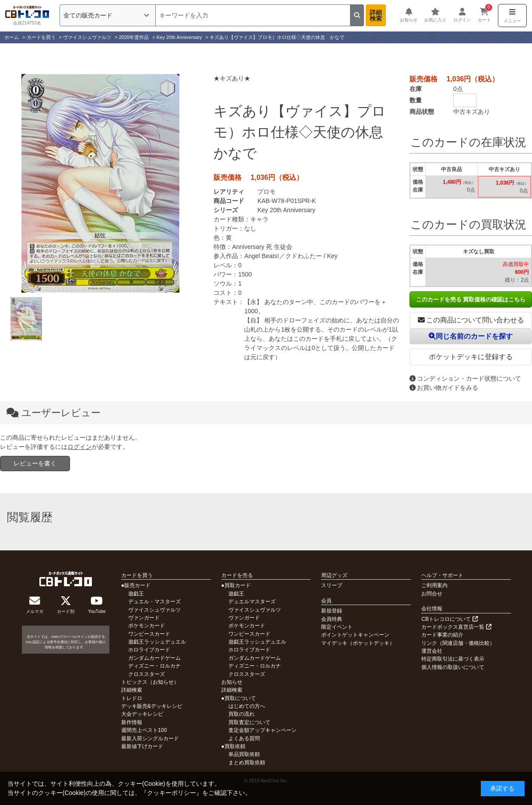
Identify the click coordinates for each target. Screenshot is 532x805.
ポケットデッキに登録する (471, 357)
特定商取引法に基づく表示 (453, 659)
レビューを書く (35, 463)
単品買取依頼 (244, 754)
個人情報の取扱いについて (453, 667)
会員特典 (332, 619)
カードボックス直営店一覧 (456, 627)
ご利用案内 (434, 585)
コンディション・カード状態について (465, 378)
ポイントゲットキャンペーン (355, 635)
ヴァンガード (144, 618)
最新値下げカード (142, 746)
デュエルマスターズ (252, 602)
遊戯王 (136, 594)
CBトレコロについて (449, 619)
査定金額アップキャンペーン (262, 730)
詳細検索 (376, 15)
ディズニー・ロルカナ (154, 666)
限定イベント (337, 627)
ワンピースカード (149, 634)
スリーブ (332, 585)
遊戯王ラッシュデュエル (157, 642)
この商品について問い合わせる (471, 320)
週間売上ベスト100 (144, 730)
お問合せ (432, 594)
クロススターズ (147, 674)
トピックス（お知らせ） (150, 682)
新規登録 (332, 611)
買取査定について (249, 722)
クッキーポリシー (171, 793)
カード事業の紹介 (442, 635)
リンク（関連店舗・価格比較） (458, 643)
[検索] (253, 15)
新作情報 (132, 722)
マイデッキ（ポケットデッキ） (358, 643)
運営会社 (432, 651)
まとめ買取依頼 (247, 763)
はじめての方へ (247, 706)
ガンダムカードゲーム (154, 658)
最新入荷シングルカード (150, 738)
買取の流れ (241, 714)
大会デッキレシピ (142, 714)
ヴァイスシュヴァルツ (154, 610)
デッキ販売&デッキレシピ (152, 706)
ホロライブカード (149, 650)
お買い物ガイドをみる (444, 388)
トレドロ (132, 698)
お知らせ (232, 682)
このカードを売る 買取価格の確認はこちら (471, 299)
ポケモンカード (147, 626)
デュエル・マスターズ (154, 602)
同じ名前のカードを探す (471, 336)
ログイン (80, 447)
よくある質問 (244, 738)
